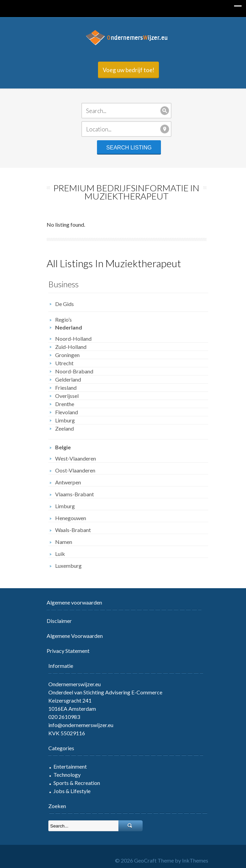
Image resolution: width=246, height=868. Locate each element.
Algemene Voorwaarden (71, 636)
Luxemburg (65, 566)
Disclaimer (56, 621)
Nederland (65, 327)
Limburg (62, 420)
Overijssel (63, 396)
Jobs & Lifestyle (69, 791)
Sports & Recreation (73, 783)
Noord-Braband (71, 371)
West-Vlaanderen (72, 458)
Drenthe (61, 404)
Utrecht (61, 363)
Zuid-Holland (67, 347)
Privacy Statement (65, 651)
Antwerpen (65, 482)
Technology (64, 775)
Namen (60, 542)
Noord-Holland (70, 339)
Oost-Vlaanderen (72, 470)
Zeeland (61, 428)
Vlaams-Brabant (71, 494)
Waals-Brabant (70, 530)
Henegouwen (67, 518)
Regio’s (60, 319)
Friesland (62, 388)
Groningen (64, 355)
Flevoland (63, 412)
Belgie (60, 447)
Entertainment (67, 766)
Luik (57, 554)
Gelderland (65, 379)
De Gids (61, 304)
